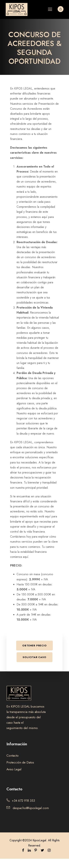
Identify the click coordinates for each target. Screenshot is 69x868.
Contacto (13, 756)
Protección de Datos (20, 762)
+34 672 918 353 (23, 801)
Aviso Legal (14, 769)
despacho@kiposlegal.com (31, 808)
